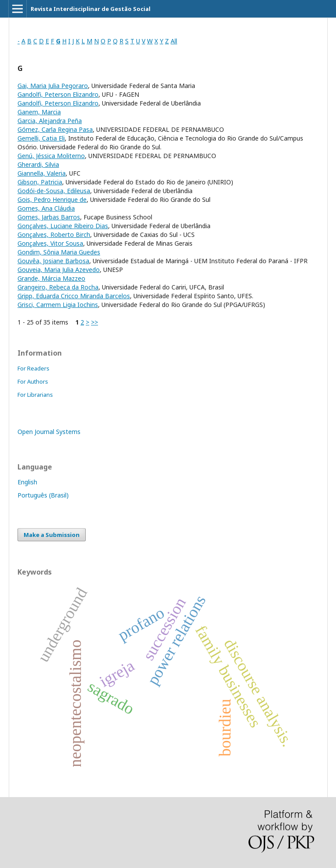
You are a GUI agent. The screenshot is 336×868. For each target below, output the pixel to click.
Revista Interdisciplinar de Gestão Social (91, 9)
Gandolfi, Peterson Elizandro (58, 94)
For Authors (33, 381)
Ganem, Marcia (39, 112)
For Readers (33, 368)
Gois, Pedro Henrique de (52, 199)
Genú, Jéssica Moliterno (51, 156)
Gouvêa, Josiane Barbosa (53, 261)
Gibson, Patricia (40, 182)
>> (94, 322)
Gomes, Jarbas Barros (49, 217)
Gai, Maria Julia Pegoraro (53, 86)
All (174, 41)
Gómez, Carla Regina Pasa (55, 129)
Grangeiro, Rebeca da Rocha (58, 287)
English (27, 482)
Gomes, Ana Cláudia (46, 208)
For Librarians (35, 395)
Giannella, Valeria (42, 173)
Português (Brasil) (43, 495)
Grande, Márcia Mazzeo (51, 278)
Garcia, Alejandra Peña (50, 121)
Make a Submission (52, 535)
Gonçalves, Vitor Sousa (50, 243)
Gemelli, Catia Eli (41, 138)
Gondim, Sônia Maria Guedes (59, 252)
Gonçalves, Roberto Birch (54, 235)
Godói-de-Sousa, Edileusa (54, 191)
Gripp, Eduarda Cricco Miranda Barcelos (74, 296)
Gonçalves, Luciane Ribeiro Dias (63, 226)
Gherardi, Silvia (38, 164)
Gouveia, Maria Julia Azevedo (59, 270)
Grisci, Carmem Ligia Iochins (58, 305)
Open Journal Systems (49, 432)
